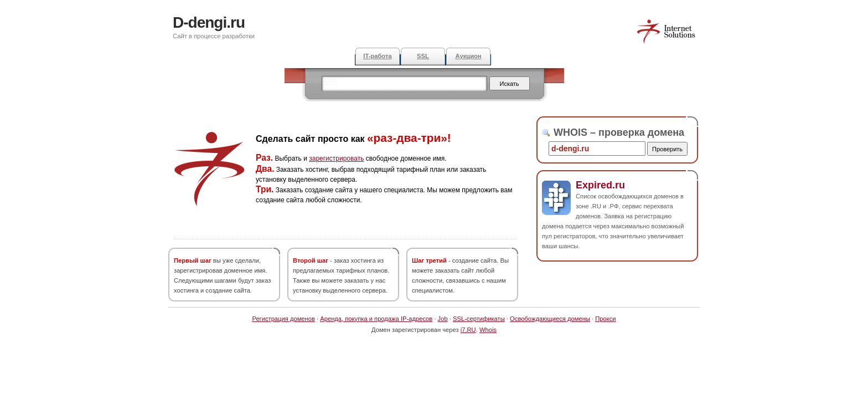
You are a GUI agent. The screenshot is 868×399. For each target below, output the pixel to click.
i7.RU (468, 330)
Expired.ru (600, 185)
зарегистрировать (336, 158)
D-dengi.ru (209, 22)
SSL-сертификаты (479, 319)
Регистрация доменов (283, 319)
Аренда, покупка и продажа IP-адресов (376, 319)
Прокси (605, 319)
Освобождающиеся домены (550, 319)
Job (443, 319)
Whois (488, 330)
